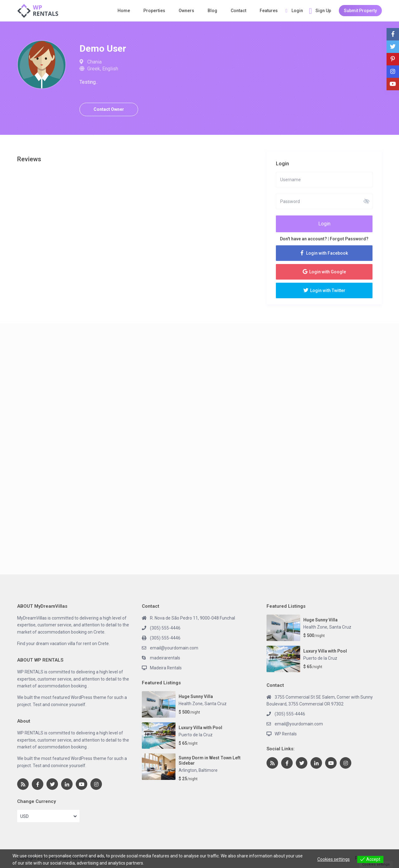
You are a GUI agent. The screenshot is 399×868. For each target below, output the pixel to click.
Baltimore (208, 770)
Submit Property (360, 11)
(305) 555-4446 (165, 628)
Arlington (188, 770)
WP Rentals (286, 734)
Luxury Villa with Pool (200, 728)
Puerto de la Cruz (196, 735)
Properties (154, 11)
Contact (238, 11)
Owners (186, 11)
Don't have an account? (303, 239)
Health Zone (191, 704)
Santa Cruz (216, 704)
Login (324, 224)
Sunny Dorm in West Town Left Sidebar (210, 760)
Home (124, 11)
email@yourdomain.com (174, 648)
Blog (212, 11)
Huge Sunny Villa (196, 696)
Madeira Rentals (166, 668)
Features (269, 11)
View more (156, 863)
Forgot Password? (349, 239)
